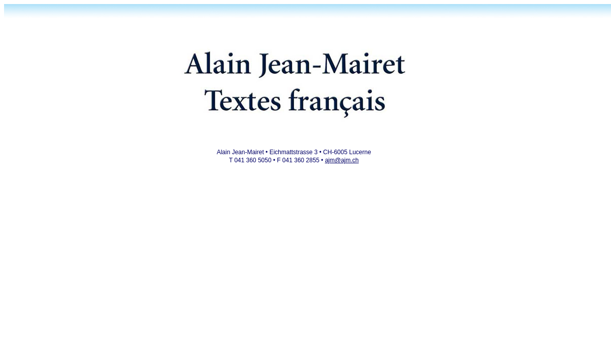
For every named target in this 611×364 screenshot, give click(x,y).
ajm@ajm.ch (342, 160)
